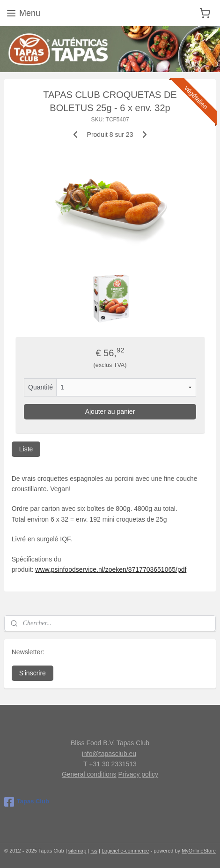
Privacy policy (139, 774)
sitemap (77, 851)
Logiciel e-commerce (125, 851)
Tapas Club (27, 802)
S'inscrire (33, 673)
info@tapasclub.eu (109, 754)
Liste (26, 449)
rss (94, 851)
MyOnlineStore (199, 851)
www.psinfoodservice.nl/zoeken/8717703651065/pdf (111, 569)
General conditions (89, 774)
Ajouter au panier (110, 412)
